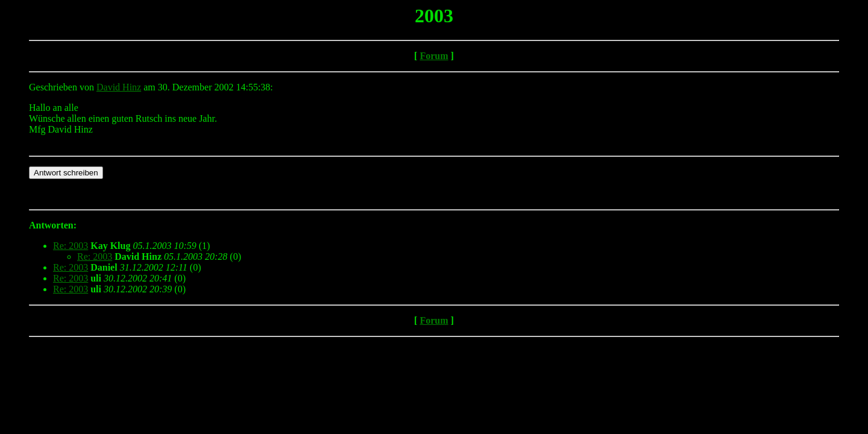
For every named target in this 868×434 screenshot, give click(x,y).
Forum (434, 56)
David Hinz (119, 87)
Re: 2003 (71, 246)
